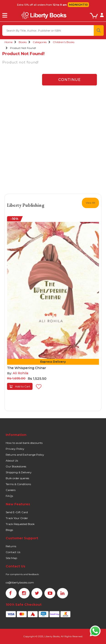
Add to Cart (20, 386)
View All (90, 203)
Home (9, 42)
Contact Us (13, 552)
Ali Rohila (20, 373)
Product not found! (23, 48)
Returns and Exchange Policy (25, 455)
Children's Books (64, 42)
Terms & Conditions (18, 484)
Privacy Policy (15, 449)
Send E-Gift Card (17, 512)
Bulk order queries (17, 478)
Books (23, 42)
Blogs (9, 530)
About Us (12, 461)
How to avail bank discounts (24, 443)
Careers (11, 490)
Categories (40, 42)
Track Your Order (17, 518)
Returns (11, 546)
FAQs (9, 496)
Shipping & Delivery (19, 472)
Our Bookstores (16, 466)
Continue (69, 80)
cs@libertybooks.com (20, 582)
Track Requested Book (20, 524)
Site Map (11, 558)
